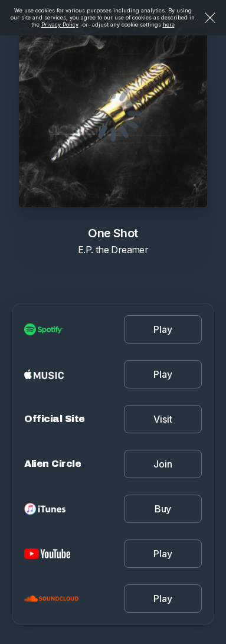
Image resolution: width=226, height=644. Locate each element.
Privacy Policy (60, 24)
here (169, 24)
